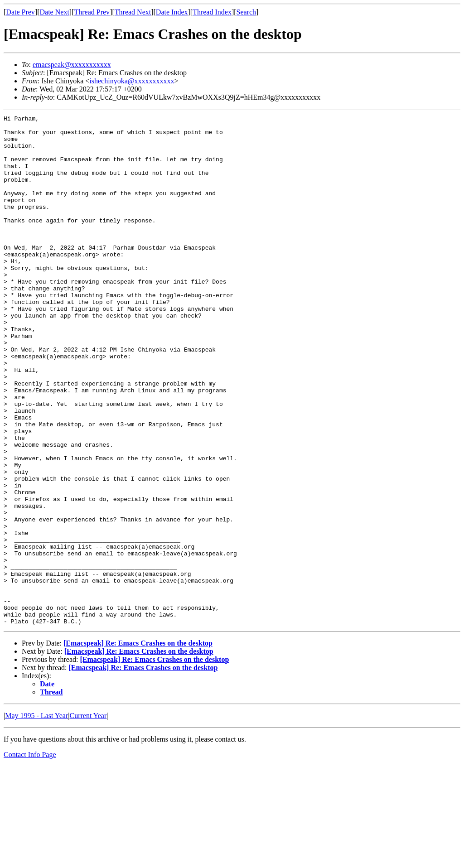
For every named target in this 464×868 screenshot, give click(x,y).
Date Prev (20, 12)
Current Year (88, 817)
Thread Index (212, 12)
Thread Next (133, 12)
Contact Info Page (30, 856)
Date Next (55, 12)
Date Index (172, 12)
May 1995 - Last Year (36, 817)
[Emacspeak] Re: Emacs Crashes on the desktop (138, 745)
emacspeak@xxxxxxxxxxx (72, 65)
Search (246, 12)
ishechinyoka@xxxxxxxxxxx (132, 81)
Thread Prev (92, 12)
